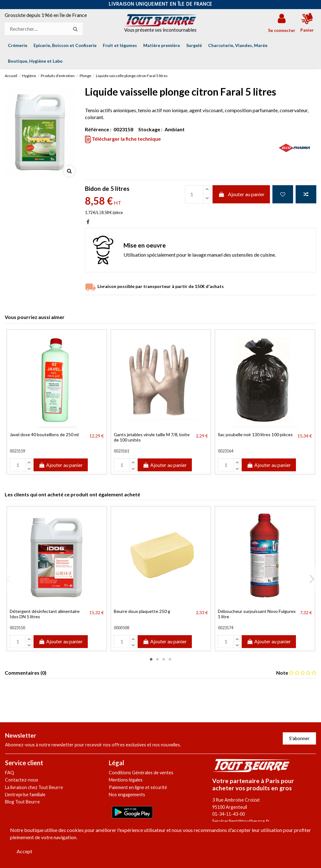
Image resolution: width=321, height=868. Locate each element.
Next (312, 579)
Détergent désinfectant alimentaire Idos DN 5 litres (45, 614)
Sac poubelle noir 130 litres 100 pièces (255, 434)
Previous (9, 579)
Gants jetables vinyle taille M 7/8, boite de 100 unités (152, 437)
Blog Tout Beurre (22, 802)
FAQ (10, 773)
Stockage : (150, 129)
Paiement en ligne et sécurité (138, 787)
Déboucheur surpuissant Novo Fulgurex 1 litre (257, 614)
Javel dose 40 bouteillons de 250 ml (44, 434)
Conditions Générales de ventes (141, 773)
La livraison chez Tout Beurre (34, 787)
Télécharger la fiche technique (123, 139)
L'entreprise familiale (25, 795)
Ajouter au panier (241, 194)
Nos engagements (127, 795)
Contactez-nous (22, 780)
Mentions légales (126, 780)
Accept (24, 851)
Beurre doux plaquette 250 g (142, 611)
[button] (35, 61)
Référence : (98, 129)
